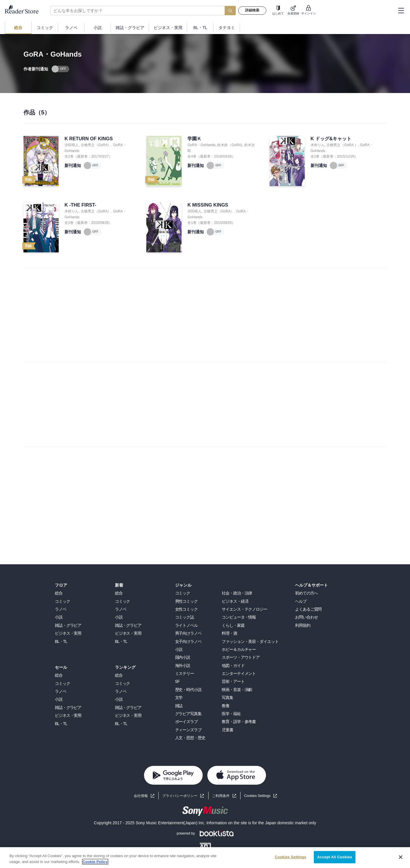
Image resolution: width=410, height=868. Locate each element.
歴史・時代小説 (188, 690)
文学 (179, 698)
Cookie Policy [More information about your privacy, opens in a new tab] (95, 862)
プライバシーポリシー (180, 796)
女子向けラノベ (188, 641)
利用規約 (303, 625)
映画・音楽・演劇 (237, 690)
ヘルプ (301, 601)
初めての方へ (306, 593)
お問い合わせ (306, 617)
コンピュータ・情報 (239, 617)
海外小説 (183, 666)
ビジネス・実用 (68, 633)
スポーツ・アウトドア (241, 657)
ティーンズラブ (188, 730)
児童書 (227, 730)
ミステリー (184, 673)
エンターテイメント (239, 673)
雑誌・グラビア (68, 625)
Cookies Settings (257, 796)
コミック (62, 601)
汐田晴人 (72, 145)
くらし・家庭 (233, 625)
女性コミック (186, 609)
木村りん (318, 145)
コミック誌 (184, 617)
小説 (59, 617)
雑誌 (179, 706)
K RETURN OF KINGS (89, 139)
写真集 (227, 698)
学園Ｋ (194, 139)
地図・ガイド (233, 666)
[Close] (401, 857)
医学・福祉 (231, 714)
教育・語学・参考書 (239, 722)
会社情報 (141, 796)
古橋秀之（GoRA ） (342, 145)
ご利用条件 (221, 796)
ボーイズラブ (186, 722)
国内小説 (183, 657)
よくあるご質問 (308, 609)
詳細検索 (252, 10)
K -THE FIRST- (80, 205)
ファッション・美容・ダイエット (250, 641)
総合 (59, 593)
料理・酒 (229, 633)
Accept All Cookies (335, 857)
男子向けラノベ (188, 633)
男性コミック (186, 601)
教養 (226, 706)
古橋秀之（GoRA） (96, 145)
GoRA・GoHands (201, 145)
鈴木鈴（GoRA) (230, 145)
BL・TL (61, 641)
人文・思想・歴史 (190, 738)
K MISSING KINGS (208, 205)
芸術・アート (233, 681)
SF (177, 681)
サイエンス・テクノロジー (244, 609)
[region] (205, 858)
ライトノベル (186, 625)
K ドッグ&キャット (331, 139)
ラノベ (61, 609)
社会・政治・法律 (237, 593)
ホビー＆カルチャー (239, 649)
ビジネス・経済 (235, 601)
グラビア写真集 (188, 714)
